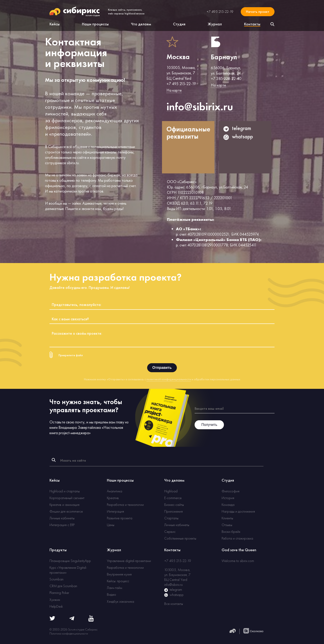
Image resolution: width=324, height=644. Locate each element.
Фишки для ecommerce (66, 511)
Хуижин (55, 600)
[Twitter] (52, 619)
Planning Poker (59, 593)
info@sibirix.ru (173, 585)
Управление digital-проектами (129, 561)
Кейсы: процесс (118, 581)
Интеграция (115, 511)
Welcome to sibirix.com (238, 561)
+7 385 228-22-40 (226, 79)
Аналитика (115, 491)
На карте (174, 90)
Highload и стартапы (65, 491)
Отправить (162, 368)
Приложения (173, 511)
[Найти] (54, 460)
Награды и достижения (238, 511)
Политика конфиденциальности (69, 633)
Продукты (58, 550)
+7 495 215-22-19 (220, 12)
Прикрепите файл (71, 355)
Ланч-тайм (115, 588)
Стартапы (171, 518)
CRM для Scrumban (63, 586)
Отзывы (227, 525)
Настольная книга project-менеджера (86, 430)
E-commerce (173, 498)
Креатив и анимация (64, 505)
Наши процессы (95, 24)
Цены (111, 525)
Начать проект (258, 12)
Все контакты (174, 604)
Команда (228, 505)
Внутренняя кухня (119, 574)
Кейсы (55, 24)
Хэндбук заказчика (120, 601)
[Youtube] (91, 620)
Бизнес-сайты (174, 505)
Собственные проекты (180, 538)
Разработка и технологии (125, 505)
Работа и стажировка (237, 538)
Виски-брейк (231, 532)
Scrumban (56, 579)
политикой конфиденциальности (169, 379)
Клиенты (227, 518)
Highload (171, 491)
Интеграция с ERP (62, 525)
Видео (111, 594)
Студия (179, 24)
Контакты (172, 550)
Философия (231, 491)
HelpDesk (56, 606)
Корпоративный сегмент (67, 498)
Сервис (170, 532)
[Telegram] (72, 619)
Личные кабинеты (62, 518)
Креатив (113, 498)
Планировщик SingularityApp (70, 561)
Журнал (215, 24)
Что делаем (141, 24)
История (228, 498)
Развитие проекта (120, 518)
